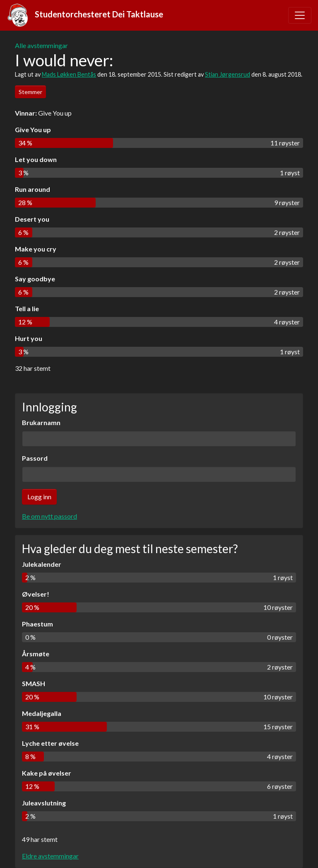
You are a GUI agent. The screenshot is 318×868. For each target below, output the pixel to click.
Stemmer (30, 92)
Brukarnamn (41, 422)
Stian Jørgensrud (228, 74)
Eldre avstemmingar (50, 856)
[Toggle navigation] (300, 15)
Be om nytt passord (49, 516)
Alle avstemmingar (41, 45)
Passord (35, 458)
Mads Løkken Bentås (69, 74)
